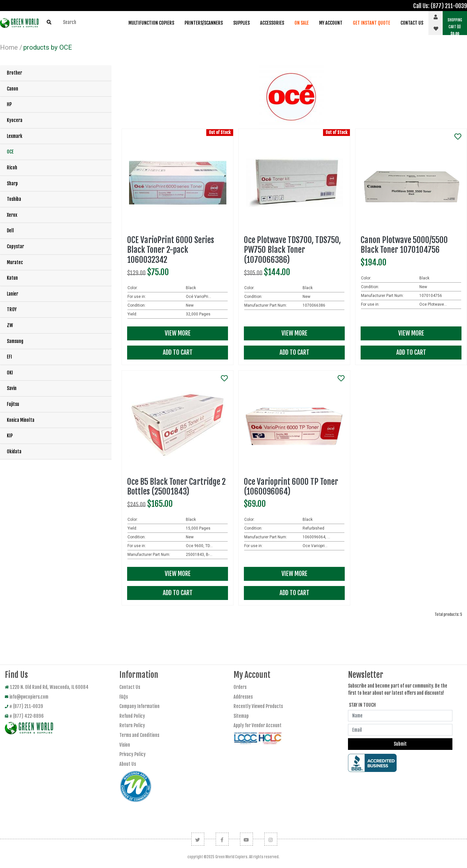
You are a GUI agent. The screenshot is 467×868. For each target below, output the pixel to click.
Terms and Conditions (139, 735)
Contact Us (412, 23)
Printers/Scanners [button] (204, 23)
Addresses (243, 697)
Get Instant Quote (371, 23)
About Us (128, 764)
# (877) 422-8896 (24, 716)
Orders (240, 687)
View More (178, 333)
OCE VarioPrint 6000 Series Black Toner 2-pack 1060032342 (171, 250)
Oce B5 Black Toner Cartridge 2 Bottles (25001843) (176, 487)
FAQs (124, 697)
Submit (400, 744)
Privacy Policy (132, 754)
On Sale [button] (302, 23)
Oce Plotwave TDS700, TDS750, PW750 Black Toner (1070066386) (292, 250)
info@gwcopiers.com (27, 697)
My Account (331, 23)
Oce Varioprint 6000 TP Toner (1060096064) (291, 487)
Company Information (139, 706)
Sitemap (241, 716)
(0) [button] (455, 27)
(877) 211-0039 (449, 6)
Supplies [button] (241, 23)
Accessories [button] (272, 23)
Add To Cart (178, 352)
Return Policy (132, 725)
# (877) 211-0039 (24, 706)
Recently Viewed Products (258, 706)
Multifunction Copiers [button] (151, 23)
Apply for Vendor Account (257, 725)
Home (9, 47)
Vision (125, 745)
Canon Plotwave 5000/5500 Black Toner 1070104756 (404, 245)
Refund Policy (132, 716)
